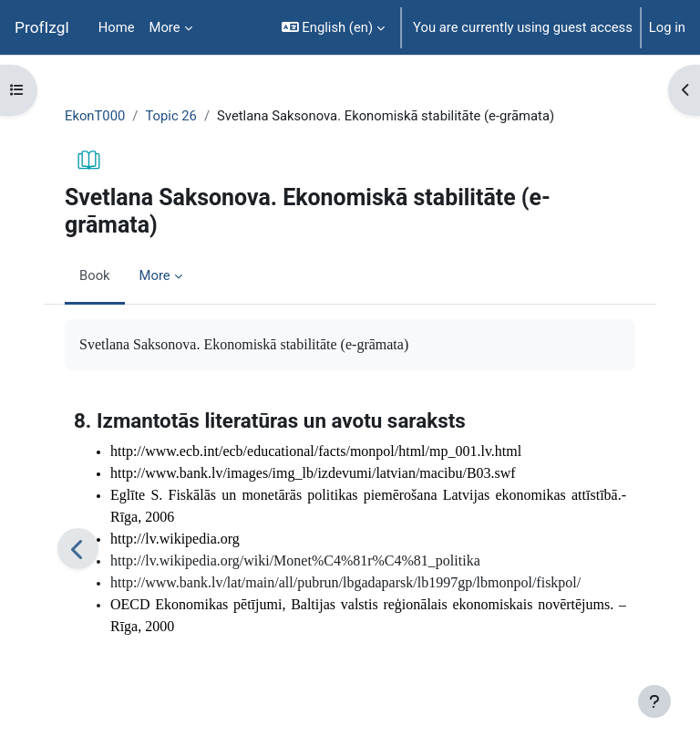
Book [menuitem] (95, 275)
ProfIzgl (42, 27)
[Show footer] (654, 701)
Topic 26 (171, 116)
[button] (333, 27)
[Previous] (78, 549)
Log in (667, 27)
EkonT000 (95, 116)
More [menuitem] (165, 27)
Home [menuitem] (117, 27)
